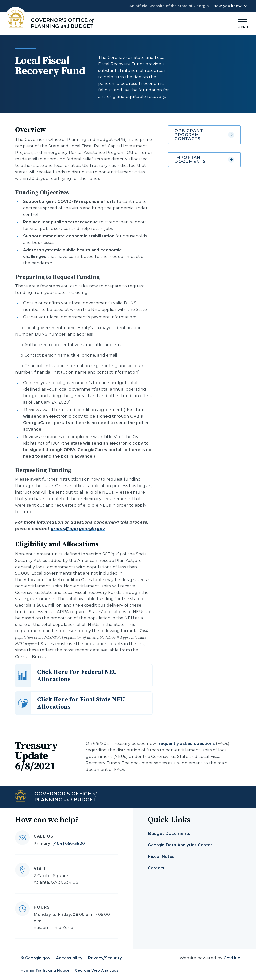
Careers (156, 868)
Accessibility (69, 958)
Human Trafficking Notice (45, 970)
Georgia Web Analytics (97, 970)
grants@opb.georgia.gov (78, 529)
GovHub (232, 958)
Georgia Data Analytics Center (180, 845)
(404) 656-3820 (69, 844)
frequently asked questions (186, 743)
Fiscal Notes (161, 857)
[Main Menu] (243, 23)
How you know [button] (228, 6)
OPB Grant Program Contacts (204, 135)
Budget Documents (169, 834)
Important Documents (204, 159)
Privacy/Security (105, 958)
